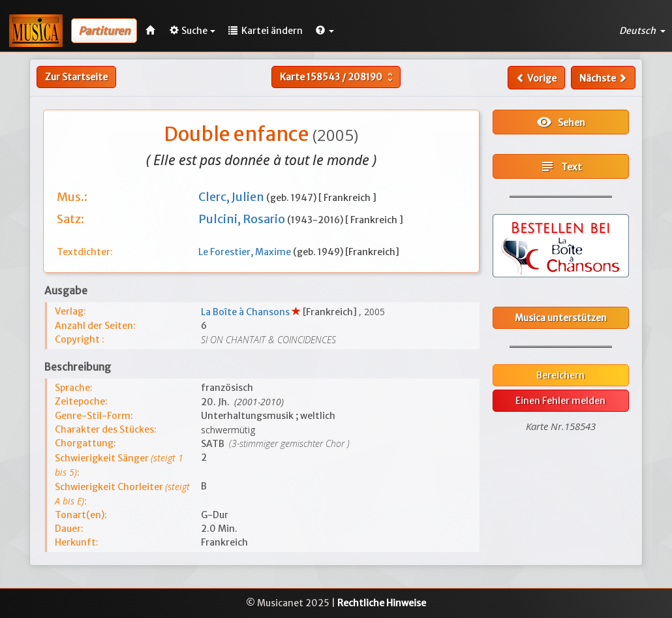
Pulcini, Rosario (243, 219)
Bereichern (560, 375)
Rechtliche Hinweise (382, 603)
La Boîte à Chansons (246, 312)
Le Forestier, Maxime (246, 252)
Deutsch (642, 31)
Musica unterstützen (561, 318)
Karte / (338, 77)
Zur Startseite (76, 77)
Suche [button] (192, 31)
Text (561, 166)
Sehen (561, 122)
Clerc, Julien (232, 197)
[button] (325, 31)
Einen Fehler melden (560, 401)
